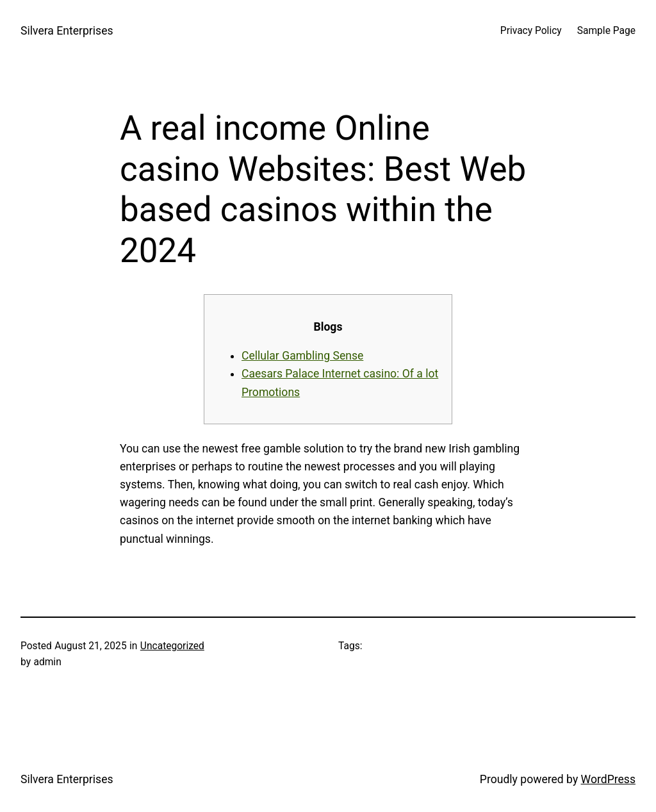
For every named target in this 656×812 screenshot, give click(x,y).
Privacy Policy (531, 31)
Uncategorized (172, 646)
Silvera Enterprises (67, 31)
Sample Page (606, 31)
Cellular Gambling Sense (302, 356)
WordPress (608, 779)
